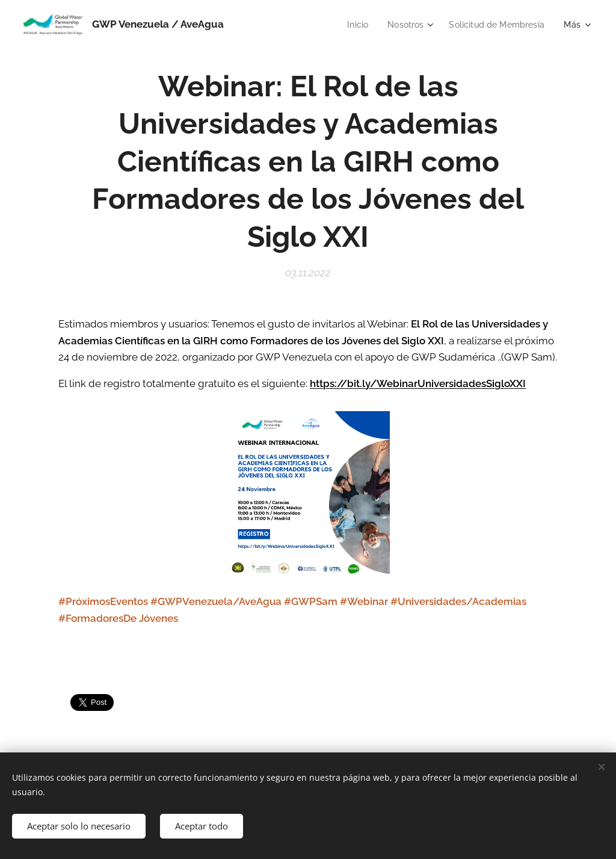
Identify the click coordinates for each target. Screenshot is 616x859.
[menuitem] (350, 25)
